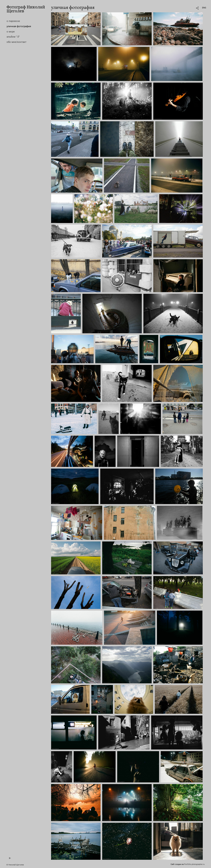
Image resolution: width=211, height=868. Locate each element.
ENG (204, 8)
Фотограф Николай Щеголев (26, 9)
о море (11, 32)
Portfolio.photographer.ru (194, 864)
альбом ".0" (13, 37)
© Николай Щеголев (15, 865)
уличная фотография (19, 26)
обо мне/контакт (16, 42)
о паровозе (13, 21)
